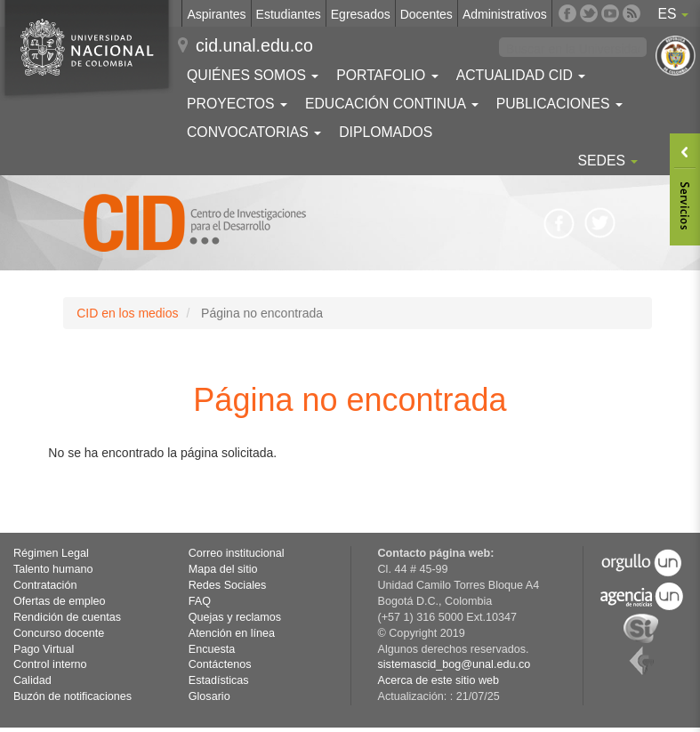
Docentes (426, 14)
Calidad (32, 680)
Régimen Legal (51, 553)
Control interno (50, 664)
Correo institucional (237, 553)
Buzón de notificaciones (72, 696)
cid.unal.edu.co (254, 45)
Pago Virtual (44, 649)
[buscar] (573, 49)
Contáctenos (220, 664)
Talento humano (53, 569)
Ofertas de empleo (60, 601)
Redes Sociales (228, 585)
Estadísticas (219, 680)
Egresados (361, 14)
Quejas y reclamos (235, 617)
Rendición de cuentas (67, 617)
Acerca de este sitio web (439, 680)
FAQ (200, 601)
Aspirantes (216, 14)
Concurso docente (59, 633)
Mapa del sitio (223, 569)
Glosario (209, 696)
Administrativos (505, 14)
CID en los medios (127, 313)
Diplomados (386, 132)
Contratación (45, 585)
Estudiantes (289, 14)
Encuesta (212, 649)
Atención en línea (232, 633)
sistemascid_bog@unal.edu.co (455, 664)
